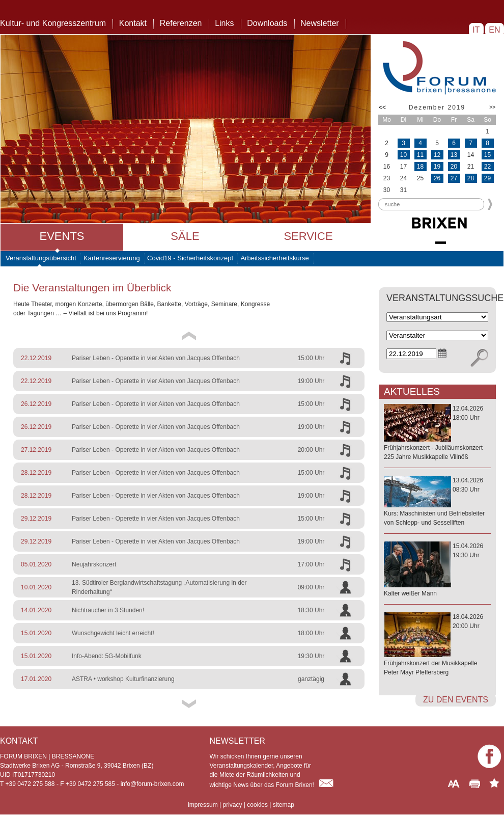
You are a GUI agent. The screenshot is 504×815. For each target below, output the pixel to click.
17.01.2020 (36, 679)
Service (308, 236)
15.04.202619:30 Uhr (437, 570)
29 (487, 178)
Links (224, 23)
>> (492, 107)
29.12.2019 (36, 519)
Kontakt (133, 23)
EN (495, 30)
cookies (257, 805)
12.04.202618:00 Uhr (437, 433)
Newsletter (320, 23)
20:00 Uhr (311, 450)
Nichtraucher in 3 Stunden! (108, 610)
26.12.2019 (36, 404)
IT (476, 30)
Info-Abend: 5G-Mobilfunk (107, 656)
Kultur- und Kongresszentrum (53, 23)
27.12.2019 (36, 450)
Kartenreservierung (112, 258)
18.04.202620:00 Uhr (437, 645)
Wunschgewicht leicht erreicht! (113, 633)
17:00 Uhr (311, 564)
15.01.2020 (36, 633)
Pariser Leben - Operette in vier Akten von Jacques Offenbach (156, 358)
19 (437, 167)
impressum (203, 805)
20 (454, 167)
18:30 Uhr (311, 610)
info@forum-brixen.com (152, 784)
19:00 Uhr (311, 381)
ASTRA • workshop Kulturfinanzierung (123, 679)
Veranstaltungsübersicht (41, 258)
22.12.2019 (36, 358)
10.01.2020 (36, 587)
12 (437, 155)
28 (471, 178)
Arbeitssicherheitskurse (274, 258)
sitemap (284, 805)
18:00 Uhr (311, 633)
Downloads (267, 23)
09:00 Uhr (311, 587)
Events (62, 236)
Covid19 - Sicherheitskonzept (190, 258)
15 (487, 155)
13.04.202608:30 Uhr (437, 502)
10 (403, 155)
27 (454, 178)
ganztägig (311, 679)
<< (382, 107)
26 (437, 178)
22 (487, 167)
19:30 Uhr (311, 656)
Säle (185, 236)
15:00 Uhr (311, 358)
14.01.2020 (36, 610)
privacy (232, 805)
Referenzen (181, 23)
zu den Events (456, 700)
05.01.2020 (36, 564)
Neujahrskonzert (94, 564)
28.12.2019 (36, 473)
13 (454, 155)
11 (420, 155)
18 (420, 167)
